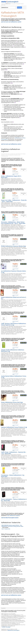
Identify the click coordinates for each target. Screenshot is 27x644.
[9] (15, 102)
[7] (20, 117)
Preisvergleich (18, 4)
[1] (17, 42)
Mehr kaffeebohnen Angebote (13, 515)
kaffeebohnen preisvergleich (13, 630)
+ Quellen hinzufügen (6, 627)
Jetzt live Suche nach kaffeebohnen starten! (11, 22)
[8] (23, 64)
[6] (7, 70)
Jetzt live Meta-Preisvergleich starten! (10, 518)
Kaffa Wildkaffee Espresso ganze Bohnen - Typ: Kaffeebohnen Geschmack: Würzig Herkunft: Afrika (12, 526)
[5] (13, 122)
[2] (5, 70)
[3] (20, 52)
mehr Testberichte (6, 529)
